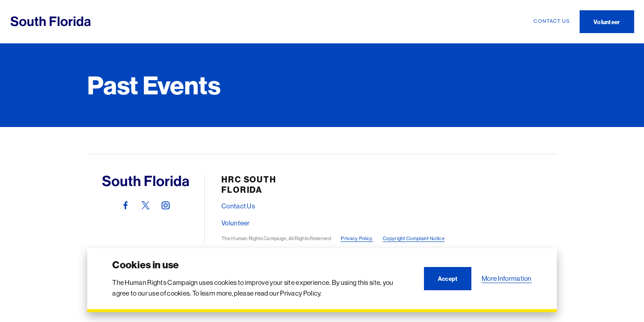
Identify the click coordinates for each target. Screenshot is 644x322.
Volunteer (236, 223)
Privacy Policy (357, 238)
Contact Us (238, 206)
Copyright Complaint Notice (414, 238)
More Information (507, 278)
